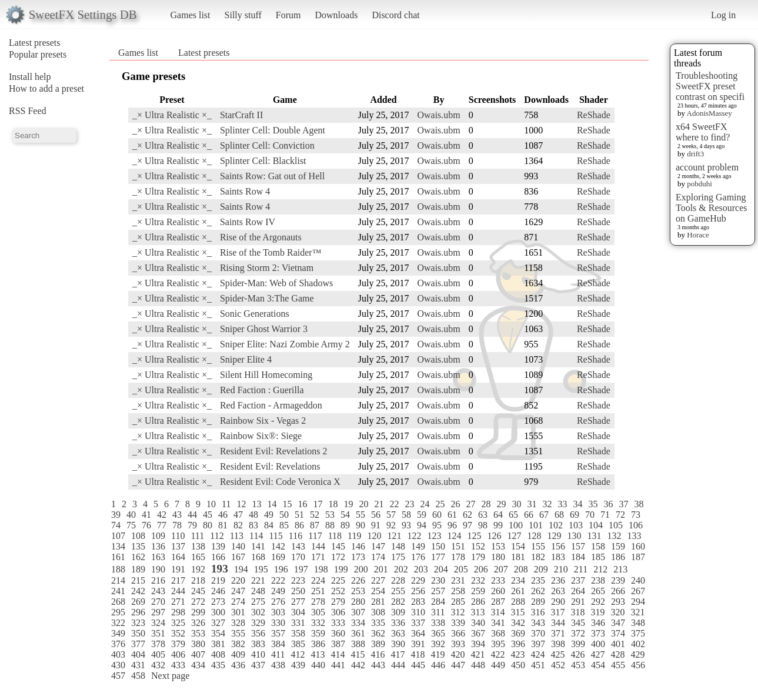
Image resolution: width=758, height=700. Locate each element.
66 (529, 515)
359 (318, 633)
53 (330, 515)
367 (478, 633)
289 (538, 602)
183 (558, 557)
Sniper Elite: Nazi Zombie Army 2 (285, 344)
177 (438, 557)
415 (358, 654)
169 (278, 557)
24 (425, 504)
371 (558, 633)
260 (498, 591)
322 (118, 623)
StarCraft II (241, 115)
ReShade (594, 115)
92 (391, 525)
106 (636, 525)
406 (178, 654)
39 (116, 515)
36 (608, 504)
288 (518, 602)
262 (538, 591)
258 (458, 591)
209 (541, 569)
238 (598, 580)
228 (398, 580)
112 (217, 536)
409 (238, 654)
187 (638, 557)
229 (418, 580)
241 (118, 591)
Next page (170, 676)
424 (537, 654)
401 (618, 644)
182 (538, 557)
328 (238, 623)
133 (634, 536)
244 (178, 591)
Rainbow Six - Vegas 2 (263, 421)
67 (544, 515)
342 (518, 623)
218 (198, 580)
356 (258, 633)
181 (518, 557)
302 (258, 612)
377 (138, 644)
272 (198, 602)
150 (438, 546)
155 (538, 546)
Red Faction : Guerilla (262, 390)
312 (458, 612)
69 (575, 515)
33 (562, 504)
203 (421, 569)
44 (192, 515)
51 (299, 515)
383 (258, 644)
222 (278, 580)
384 (278, 644)
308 (378, 612)
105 (616, 525)
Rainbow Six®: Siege (261, 436)
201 (381, 569)
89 (345, 525)
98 (483, 525)
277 (298, 602)
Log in (723, 15)
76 (146, 525)
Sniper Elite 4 (246, 359)
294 (638, 602)
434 (198, 665)
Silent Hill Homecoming (266, 375)
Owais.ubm (438, 115)
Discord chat (395, 15)
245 (198, 591)
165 (198, 557)
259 (478, 591)
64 (498, 515)
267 (638, 591)
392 (438, 644)
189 (138, 569)
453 (578, 665)
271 (178, 602)
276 (278, 602)
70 (590, 515)
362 (378, 633)
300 (218, 612)
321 (637, 612)
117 (315, 536)
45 (208, 515)
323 (138, 623)
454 (598, 665)
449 (498, 665)
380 (198, 644)
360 (338, 633)
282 (398, 602)
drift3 (695, 154)
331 (298, 623)
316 (537, 612)
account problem (707, 167)
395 (498, 644)
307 (358, 612)
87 (315, 525)
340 (478, 623)
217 (178, 580)
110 (178, 536)
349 (118, 633)
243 (158, 591)
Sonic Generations (255, 314)
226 (358, 580)
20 (363, 504)
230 (438, 580)
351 (158, 633)
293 (618, 602)
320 (617, 612)
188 (118, 569)
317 (557, 612)
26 (455, 504)
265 (598, 591)
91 (376, 525)
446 (438, 665)
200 (361, 569)
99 (498, 525)
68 (559, 515)
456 (638, 665)
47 (238, 515)
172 (338, 557)
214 (118, 580)
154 (518, 546)
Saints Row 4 (245, 191)
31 (532, 504)
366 (458, 633)
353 (198, 633)
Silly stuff (243, 15)
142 (278, 546)
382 (238, 644)
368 (498, 633)
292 (598, 602)
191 (178, 569)
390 (398, 644)
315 (517, 612)
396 (518, 644)
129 (554, 536)
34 (577, 504)
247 (238, 591)
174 (378, 557)
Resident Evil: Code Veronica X (280, 482)
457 (118, 676)
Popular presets (38, 54)
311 (438, 612)
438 (278, 665)
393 (458, 644)
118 (335, 536)
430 (118, 665)
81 (223, 525)
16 (302, 504)
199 (341, 569)
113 (237, 536)
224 (318, 580)
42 (162, 515)
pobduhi (699, 184)
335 (378, 623)
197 (301, 569)
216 (158, 580)
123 (434, 536)
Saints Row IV (248, 222)
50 (284, 515)
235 (538, 580)
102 (556, 525)
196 (281, 569)
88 (330, 525)
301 (238, 612)
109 (158, 536)
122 (414, 536)
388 (358, 644)
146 (358, 546)
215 (138, 580)
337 (418, 623)
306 (338, 612)
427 (597, 654)
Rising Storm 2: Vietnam (267, 268)
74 (116, 525)
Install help (30, 77)
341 (498, 623)
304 (298, 612)
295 (118, 612)
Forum (288, 15)
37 (623, 504)
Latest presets (35, 43)
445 (418, 665)
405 (158, 654)
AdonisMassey (709, 113)
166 (218, 557)
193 (220, 569)
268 (118, 602)
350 (138, 633)
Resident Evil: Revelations (270, 466)
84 (269, 525)
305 (318, 612)
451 (538, 665)
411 (278, 654)
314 (497, 612)
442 (358, 665)
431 (138, 665)
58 (406, 515)
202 (401, 569)
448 (478, 665)
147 (378, 546)
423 (517, 654)
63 (483, 515)
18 (333, 504)
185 (598, 557)
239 (618, 580)
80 (208, 525)
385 (298, 644)
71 (605, 515)
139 (218, 546)
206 (481, 569)
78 (177, 525)
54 (345, 515)
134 (118, 546)
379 (178, 644)
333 (338, 623)
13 (256, 504)
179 (478, 557)
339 (458, 623)
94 (422, 525)
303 (278, 612)
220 (238, 580)
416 (378, 654)
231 (458, 580)
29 (501, 504)
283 (418, 602)
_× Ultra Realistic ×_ (172, 115)
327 (218, 623)
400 (598, 644)
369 (518, 633)
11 (226, 504)
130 (574, 536)
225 (338, 580)
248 (258, 591)
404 (138, 654)
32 (547, 504)
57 (391, 515)
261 (518, 591)
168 (258, 557)
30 (516, 504)
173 (358, 557)
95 (437, 525)
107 (118, 536)
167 (238, 557)
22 (394, 504)
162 (138, 557)
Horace (698, 235)
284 (438, 602)
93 (406, 525)
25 (440, 504)
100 (516, 525)
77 (162, 525)
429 (637, 654)
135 (138, 546)
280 (358, 602)
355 (238, 633)
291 (578, 602)
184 (578, 557)
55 (360, 515)
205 (461, 569)
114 (256, 536)
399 (578, 644)
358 (298, 633)
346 (598, 623)
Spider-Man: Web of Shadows (276, 283)
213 (620, 569)
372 (578, 633)
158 (598, 546)
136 (158, 546)
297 (158, 612)
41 (146, 515)
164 (178, 557)
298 (178, 612)
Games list (191, 15)
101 (536, 525)
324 (158, 623)
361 (358, 633)
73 (636, 515)
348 (638, 623)
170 (298, 557)
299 (198, 612)
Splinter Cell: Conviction (267, 145)
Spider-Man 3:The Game (267, 298)
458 (138, 676)
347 (618, 623)
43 (177, 515)
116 (295, 536)
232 (478, 580)
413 (318, 654)
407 (198, 654)
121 (394, 536)
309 (398, 612)
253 (358, 591)
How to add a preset (46, 88)
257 (438, 591)
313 (477, 612)
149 (418, 546)
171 (318, 557)
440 (318, 665)
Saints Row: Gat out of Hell (272, 176)
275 (258, 602)
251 (318, 591)
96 (452, 525)
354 (218, 633)
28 (486, 504)
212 (600, 569)
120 (374, 536)
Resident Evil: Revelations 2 (274, 451)
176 (418, 557)
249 (278, 591)
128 (534, 536)
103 (576, 525)
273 (218, 602)
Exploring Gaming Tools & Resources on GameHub (712, 208)
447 (458, 665)
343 (538, 623)
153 (498, 546)
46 (223, 515)
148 (398, 546)
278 (318, 602)
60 (437, 515)
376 (118, 644)
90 (360, 525)
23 (409, 504)
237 (578, 580)
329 (258, 623)
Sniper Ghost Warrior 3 (264, 329)
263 (558, 591)
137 (178, 546)
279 (338, 602)
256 (418, 591)
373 (598, 633)
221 (258, 580)
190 (158, 569)
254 (378, 591)
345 (578, 623)
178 (458, 557)
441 (338, 665)
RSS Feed (28, 111)
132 (614, 536)
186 (618, 557)
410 (258, 654)
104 (596, 525)
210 (561, 569)
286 (478, 602)
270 (158, 602)
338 (438, 623)
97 (468, 525)
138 (198, 546)
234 (518, 580)
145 (338, 546)
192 (198, 569)
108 (138, 536)
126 (494, 536)
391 (418, 644)
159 (618, 546)
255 (398, 591)
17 (318, 504)
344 (558, 623)
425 (557, 654)
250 (298, 591)
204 (441, 569)
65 (513, 515)
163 (158, 557)
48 (253, 515)
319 (597, 612)
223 (298, 580)
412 (298, 654)
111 (197, 536)
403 (118, 654)
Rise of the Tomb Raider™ (271, 252)
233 (498, 580)
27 (470, 504)
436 (238, 665)
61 (452, 515)
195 (261, 569)
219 (218, 580)
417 (398, 654)
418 (418, 654)
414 (338, 654)
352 (178, 633)
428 (617, 654)
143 (298, 546)
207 (501, 569)
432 (158, 665)
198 (321, 569)
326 (198, 623)
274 (238, 602)
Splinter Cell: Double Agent (273, 130)
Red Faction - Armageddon (271, 405)
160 (638, 546)
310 (418, 612)
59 (422, 515)
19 (348, 504)
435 (218, 665)
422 (497, 654)
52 (315, 515)
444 (398, 665)
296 (138, 612)
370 (538, 633)
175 (398, 557)
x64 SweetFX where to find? (703, 132)
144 (318, 546)
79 (192, 525)
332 (318, 623)
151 (458, 546)
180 (498, 557)
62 (468, 515)
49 (269, 515)
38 (639, 504)
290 (558, 602)
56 (376, 515)
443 (378, 665)
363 (398, 633)
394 (478, 644)
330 (278, 623)
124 (454, 536)
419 (438, 654)
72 (620, 515)
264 (578, 591)
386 (318, 644)
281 (378, 602)
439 (298, 665)
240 (638, 580)
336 (398, 623)
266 (618, 591)
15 (287, 504)
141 (258, 546)
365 (438, 633)
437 (258, 665)
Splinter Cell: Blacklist (263, 161)
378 (158, 644)
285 (458, 602)
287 (498, 602)
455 (618, 665)
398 (558, 644)
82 (238, 525)
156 (558, 546)
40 (131, 515)
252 (338, 591)
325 (178, 623)
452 (558, 665)
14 (272, 504)
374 (618, 633)
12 (241, 504)
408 (218, 654)
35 (593, 504)
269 (138, 602)
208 (521, 569)
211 (581, 569)
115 (276, 536)
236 (558, 580)
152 (478, 546)
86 (299, 525)
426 (577, 654)
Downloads (336, 15)
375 (638, 633)
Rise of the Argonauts (261, 237)
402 (638, 644)
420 (458, 654)
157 (578, 546)
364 (418, 633)
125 (474, 536)
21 (379, 504)
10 (211, 504)
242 (138, 591)
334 (358, 623)
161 (118, 557)
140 (238, 546)
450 (518, 665)
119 (354, 536)
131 (594, 536)
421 (477, 654)
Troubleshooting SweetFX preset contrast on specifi (710, 86)
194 (241, 569)
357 (278, 633)
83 (253, 525)
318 (577, 612)
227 (378, 580)
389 (378, 644)
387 (338, 644)
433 (178, 665)
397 (538, 644)
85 (284, 525)
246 (218, 591)
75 (131, 525)
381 (218, 644)
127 (514, 536)
